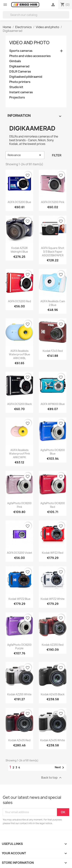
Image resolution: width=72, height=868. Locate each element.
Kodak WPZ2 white (53, 599)
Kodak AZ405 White (53, 740)
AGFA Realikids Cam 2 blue (53, 303)
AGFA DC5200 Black (19, 404)
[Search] (36, 15)
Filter (57, 155)
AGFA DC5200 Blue (19, 202)
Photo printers (20, 82)
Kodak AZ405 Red (19, 740)
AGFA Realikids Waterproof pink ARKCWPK (19, 454)
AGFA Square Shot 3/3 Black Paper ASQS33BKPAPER (53, 252)
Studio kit (16, 87)
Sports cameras (21, 51)
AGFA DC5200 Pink (53, 202)
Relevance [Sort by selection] (25, 155)
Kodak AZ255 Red (53, 645)
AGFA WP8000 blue (53, 404)
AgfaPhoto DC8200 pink (19, 505)
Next (60, 768)
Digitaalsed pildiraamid (26, 77)
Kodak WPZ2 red (53, 553)
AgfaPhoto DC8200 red (53, 505)
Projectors (17, 97)
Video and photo (29, 43)
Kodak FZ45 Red (53, 351)
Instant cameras (21, 92)
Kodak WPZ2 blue (19, 599)
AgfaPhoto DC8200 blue (53, 452)
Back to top (52, 778)
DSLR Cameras (20, 72)
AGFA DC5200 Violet (19, 553)
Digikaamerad (19, 66)
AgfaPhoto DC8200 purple (19, 647)
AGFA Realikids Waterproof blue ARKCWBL (19, 355)
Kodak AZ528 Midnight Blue (19, 250)
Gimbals (15, 61)
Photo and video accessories (30, 56)
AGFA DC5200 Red (19, 301)
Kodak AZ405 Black (53, 694)
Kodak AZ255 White (19, 694)
